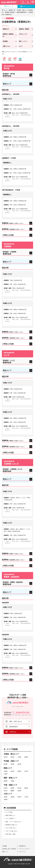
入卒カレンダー (23, 34)
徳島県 (26, 788)
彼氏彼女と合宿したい (12, 825)
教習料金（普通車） (24, 29)
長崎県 (12, 797)
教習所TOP (6, 29)
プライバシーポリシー (25, 849)
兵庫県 (12, 781)
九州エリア (8, 794)
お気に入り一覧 (9, 6)
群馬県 (19, 771)
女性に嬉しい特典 (10, 834)
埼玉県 (26, 771)
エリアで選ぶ (9, 812)
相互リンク (5, 852)
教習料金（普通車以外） (8, 35)
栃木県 (12, 771)
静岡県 (6, 781)
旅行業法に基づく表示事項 (9, 849)
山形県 (19, 757)
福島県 (26, 757)
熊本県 (19, 797)
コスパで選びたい (10, 818)
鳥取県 (6, 788)
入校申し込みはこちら (26, 6)
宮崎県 (6, 799)
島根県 (12, 788)
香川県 (6, 791)
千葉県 (6, 774)
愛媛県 (12, 791)
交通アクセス (6, 46)
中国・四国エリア (10, 785)
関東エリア (8, 768)
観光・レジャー (23, 41)
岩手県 (6, 757)
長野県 (12, 764)
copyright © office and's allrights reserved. (19, 864)
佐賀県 (6, 797)
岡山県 (19, 788)
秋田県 (12, 757)
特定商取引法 (22, 846)
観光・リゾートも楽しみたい (13, 822)
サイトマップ (22, 852)
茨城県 (6, 771)
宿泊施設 (5, 41)
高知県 (19, 791)
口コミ (21, 46)
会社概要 (5, 846)
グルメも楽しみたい (11, 828)
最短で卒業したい (10, 815)
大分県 (26, 797)
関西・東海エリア (10, 778)
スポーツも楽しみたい (12, 831)
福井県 (19, 764)
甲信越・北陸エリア (11, 761)
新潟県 (6, 764)
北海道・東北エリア (11, 754)
